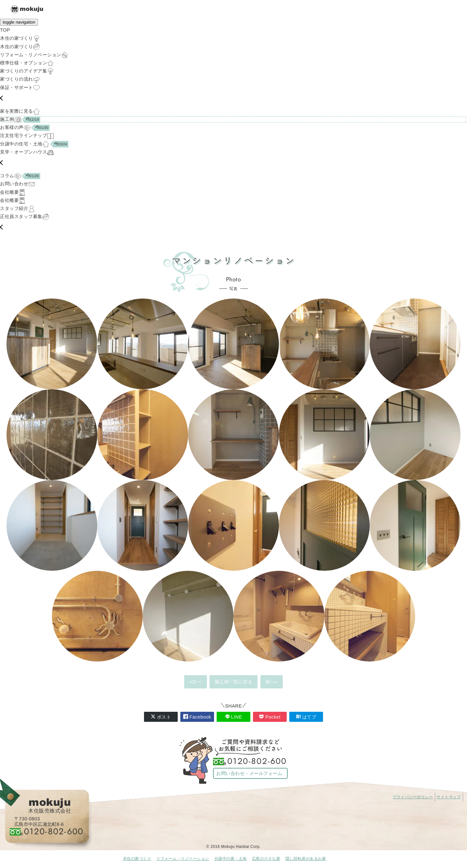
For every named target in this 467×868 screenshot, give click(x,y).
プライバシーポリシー (413, 797)
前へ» (272, 682)
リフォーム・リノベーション (183, 859)
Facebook (197, 717)
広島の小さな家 (266, 859)
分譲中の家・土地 (231, 859)
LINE (234, 717)
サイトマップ (449, 797)
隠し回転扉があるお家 (306, 859)
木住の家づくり (137, 859)
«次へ (196, 682)
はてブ (306, 717)
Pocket (270, 717)
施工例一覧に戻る (233, 682)
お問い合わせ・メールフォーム (249, 773)
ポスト (161, 717)
